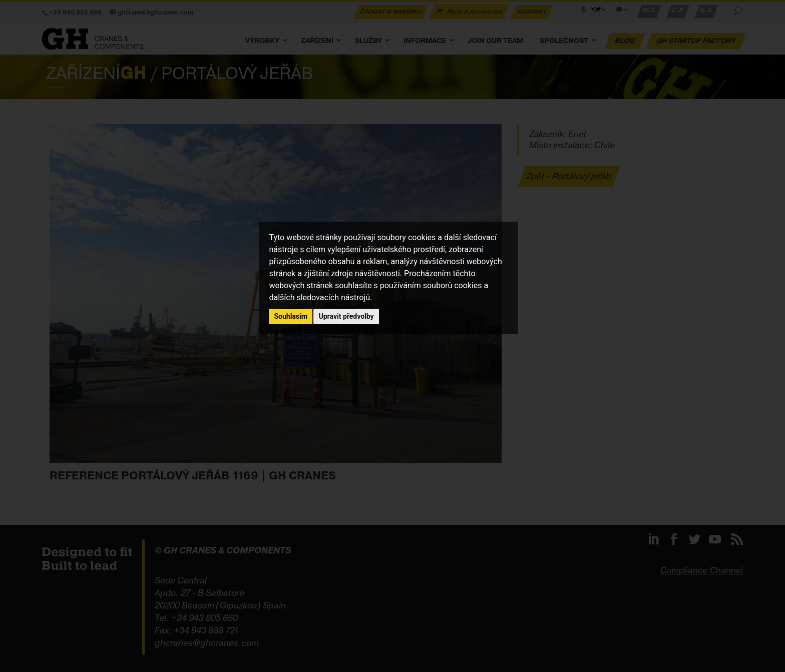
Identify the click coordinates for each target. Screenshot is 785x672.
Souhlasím (291, 316)
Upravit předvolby (346, 316)
